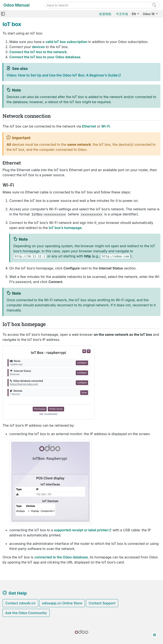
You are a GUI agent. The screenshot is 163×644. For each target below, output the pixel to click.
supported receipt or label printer (81, 530)
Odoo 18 (149, 14)
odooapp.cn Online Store (62, 603)
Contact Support (102, 603)
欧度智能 (105, 14)
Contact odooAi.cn (20, 603)
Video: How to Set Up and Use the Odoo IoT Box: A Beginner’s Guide (62, 75)
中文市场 (122, 14)
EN (134, 14)
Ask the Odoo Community (26, 613)
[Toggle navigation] (3, 14)
